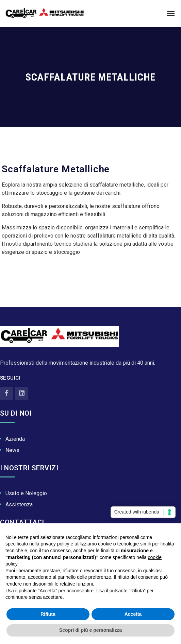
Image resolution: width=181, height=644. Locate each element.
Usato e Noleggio (26, 493)
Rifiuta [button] (48, 614)
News (12, 450)
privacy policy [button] (55, 544)
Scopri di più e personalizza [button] (90, 630)
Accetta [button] (133, 614)
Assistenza (19, 504)
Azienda (15, 439)
